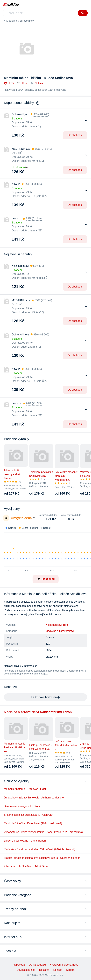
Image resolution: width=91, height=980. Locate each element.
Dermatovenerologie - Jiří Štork (22, 806)
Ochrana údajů (37, 965)
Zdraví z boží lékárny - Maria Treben (25, 841)
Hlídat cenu (45, 579)
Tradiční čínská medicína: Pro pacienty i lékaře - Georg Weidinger (42, 858)
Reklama (44, 970)
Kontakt (58, 970)
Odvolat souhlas (26, 970)
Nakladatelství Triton (58, 625)
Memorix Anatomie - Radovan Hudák (25, 789)
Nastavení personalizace (64, 965)
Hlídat (22, 83)
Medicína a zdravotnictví (20, 21)
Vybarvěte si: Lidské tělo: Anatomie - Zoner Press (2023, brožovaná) (43, 832)
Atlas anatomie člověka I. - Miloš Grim (26, 866)
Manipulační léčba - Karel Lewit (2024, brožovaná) (33, 823)
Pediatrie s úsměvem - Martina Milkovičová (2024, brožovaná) (40, 849)
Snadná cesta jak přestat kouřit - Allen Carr (29, 815)
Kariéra (70, 970)
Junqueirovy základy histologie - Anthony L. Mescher (34, 798)
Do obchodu (75, 135)
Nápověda (19, 965)
